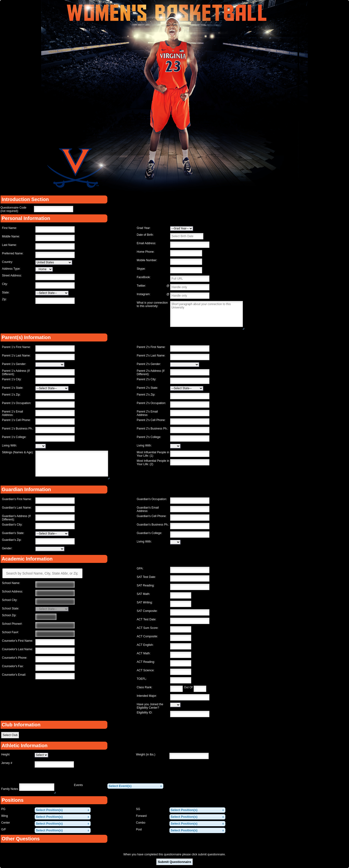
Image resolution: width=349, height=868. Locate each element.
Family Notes (10, 789)
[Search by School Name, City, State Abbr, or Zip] (42, 573)
